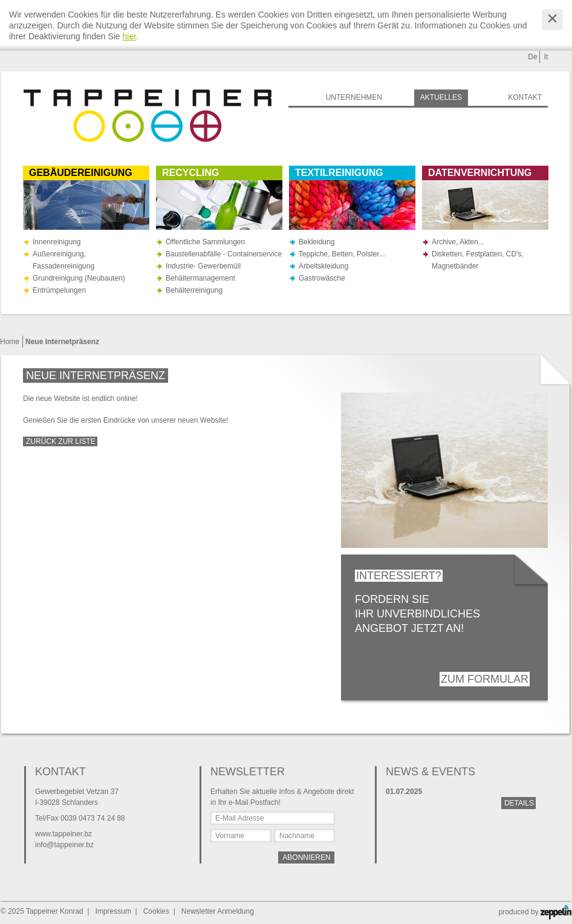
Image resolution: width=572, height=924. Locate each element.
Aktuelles (441, 97)
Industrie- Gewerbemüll (203, 266)
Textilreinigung (339, 173)
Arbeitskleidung (323, 266)
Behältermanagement (200, 278)
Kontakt (525, 97)
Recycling (190, 173)
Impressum (113, 911)
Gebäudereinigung (81, 173)
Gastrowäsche (322, 278)
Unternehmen (354, 97)
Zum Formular (485, 679)
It (546, 57)
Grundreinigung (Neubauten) (79, 278)
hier (130, 36)
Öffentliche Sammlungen (205, 242)
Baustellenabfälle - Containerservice (224, 254)
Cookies (156, 911)
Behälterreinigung (194, 290)
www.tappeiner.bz (63, 834)
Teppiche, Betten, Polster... (342, 254)
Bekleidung (317, 242)
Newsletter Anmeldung (218, 911)
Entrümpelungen (59, 290)
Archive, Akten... (458, 242)
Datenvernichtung (480, 173)
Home (10, 342)
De (532, 57)
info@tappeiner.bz (64, 845)
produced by (535, 912)
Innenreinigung (57, 242)
